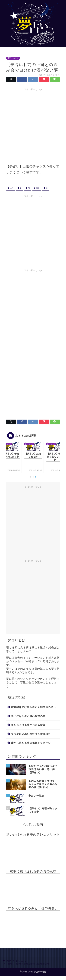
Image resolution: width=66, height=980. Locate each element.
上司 (12, 188)
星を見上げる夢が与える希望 (28, 725)
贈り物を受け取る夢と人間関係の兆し (34, 707)
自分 (38, 188)
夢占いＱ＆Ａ (13, 58)
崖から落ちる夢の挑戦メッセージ (31, 743)
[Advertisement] (33, 125)
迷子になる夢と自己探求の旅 (28, 716)
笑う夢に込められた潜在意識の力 (31, 734)
